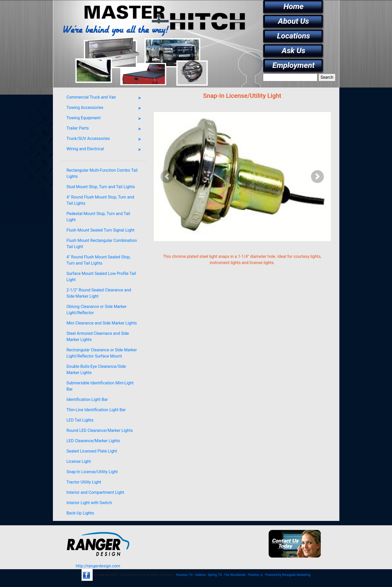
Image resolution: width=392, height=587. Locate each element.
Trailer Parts (105, 129)
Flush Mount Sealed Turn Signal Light (101, 230)
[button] (167, 177)
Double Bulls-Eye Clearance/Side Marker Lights (96, 370)
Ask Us (294, 50)
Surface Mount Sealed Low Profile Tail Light (101, 277)
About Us (293, 21)
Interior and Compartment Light (95, 492)
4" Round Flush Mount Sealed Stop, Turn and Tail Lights (99, 260)
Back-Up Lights (80, 513)
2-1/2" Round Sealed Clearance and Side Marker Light (99, 293)
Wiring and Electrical (105, 150)
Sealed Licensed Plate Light (92, 451)
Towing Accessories (105, 108)
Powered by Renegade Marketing (288, 575)
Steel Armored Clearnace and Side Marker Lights (98, 336)
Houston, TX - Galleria (191, 575)
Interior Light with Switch (89, 503)
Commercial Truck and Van (105, 98)
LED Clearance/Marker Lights (93, 441)
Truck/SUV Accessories (105, 139)
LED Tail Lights (80, 420)
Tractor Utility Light (84, 482)
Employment (294, 65)
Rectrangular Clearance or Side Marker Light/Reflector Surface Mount (102, 353)
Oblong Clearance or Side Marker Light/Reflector (97, 310)
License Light (79, 461)
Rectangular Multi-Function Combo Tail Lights (102, 173)
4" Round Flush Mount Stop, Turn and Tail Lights (100, 200)
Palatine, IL (255, 575)
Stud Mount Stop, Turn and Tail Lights (101, 187)
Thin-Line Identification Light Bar (96, 410)
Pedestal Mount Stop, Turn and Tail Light (98, 217)
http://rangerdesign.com (98, 566)
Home (293, 6)
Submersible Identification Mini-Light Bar (100, 386)
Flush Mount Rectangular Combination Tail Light (102, 244)
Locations (293, 36)
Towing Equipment (105, 119)
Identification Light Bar (87, 399)
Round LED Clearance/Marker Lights (100, 430)
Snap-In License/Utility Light (92, 472)
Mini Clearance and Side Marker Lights (102, 323)
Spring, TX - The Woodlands (227, 575)
